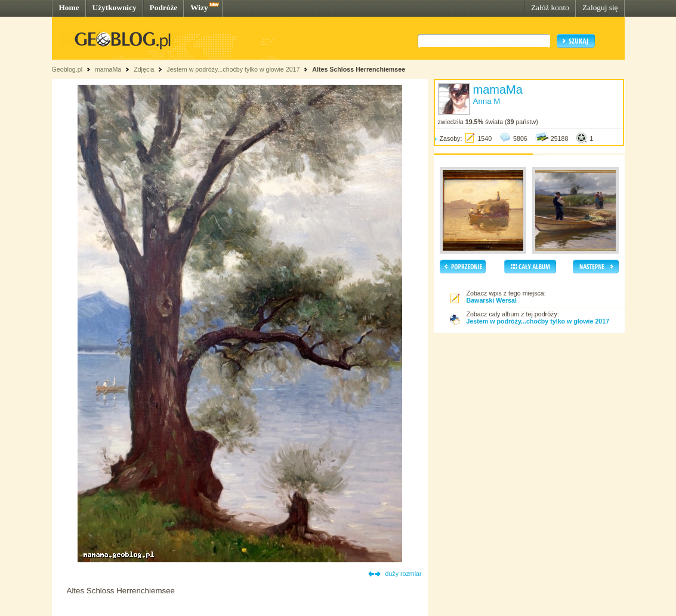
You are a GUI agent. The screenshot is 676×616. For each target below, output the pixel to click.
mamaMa (108, 69)
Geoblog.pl (67, 69)
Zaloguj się (600, 7)
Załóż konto (550, 7)
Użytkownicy (115, 7)
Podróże (164, 7)
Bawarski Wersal (492, 300)
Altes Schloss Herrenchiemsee (359, 69)
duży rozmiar (404, 574)
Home (69, 7)
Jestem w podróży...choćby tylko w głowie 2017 (233, 69)
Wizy (199, 7)
